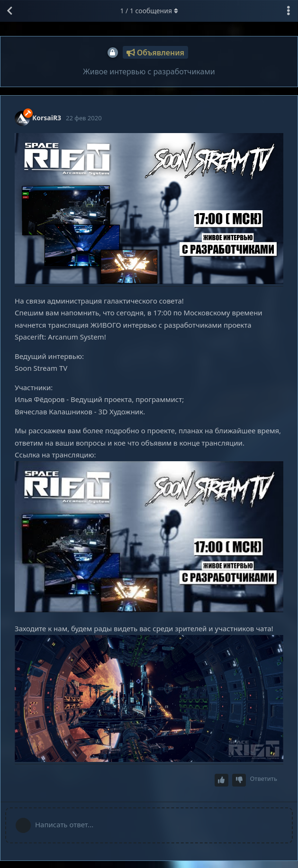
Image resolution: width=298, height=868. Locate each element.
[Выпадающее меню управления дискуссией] (289, 11)
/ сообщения (149, 11)
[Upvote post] (222, 780)
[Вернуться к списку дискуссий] (9, 11)
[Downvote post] (239, 780)
